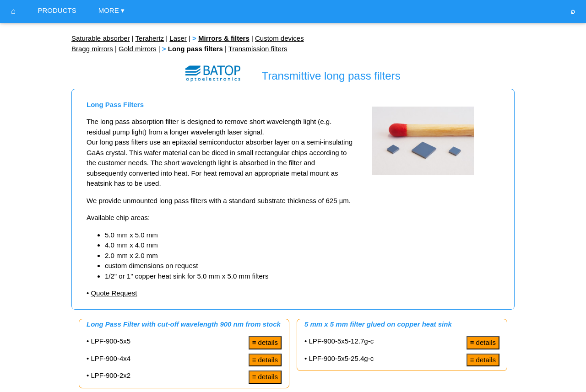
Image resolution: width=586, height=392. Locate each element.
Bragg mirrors (92, 49)
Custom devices (279, 38)
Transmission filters (258, 49)
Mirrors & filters (224, 38)
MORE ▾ (111, 10)
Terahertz (150, 38)
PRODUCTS (57, 10)
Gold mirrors (138, 49)
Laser (178, 38)
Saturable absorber (101, 38)
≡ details (265, 342)
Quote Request (114, 293)
